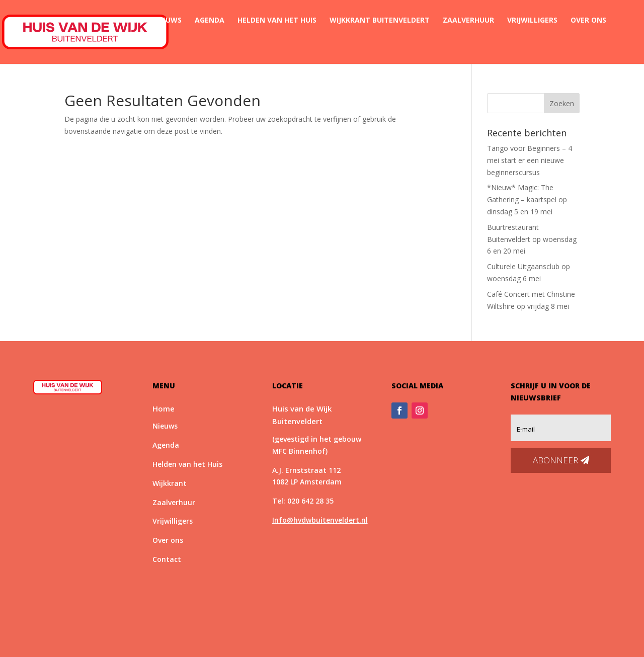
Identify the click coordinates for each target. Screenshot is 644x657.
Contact (137, 44)
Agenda (210, 21)
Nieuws (168, 21)
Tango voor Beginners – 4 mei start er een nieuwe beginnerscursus (530, 160)
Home (130, 21)
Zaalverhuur (468, 21)
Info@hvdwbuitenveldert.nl (320, 520)
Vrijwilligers (532, 21)
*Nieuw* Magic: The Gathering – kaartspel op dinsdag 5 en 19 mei (527, 199)
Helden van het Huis (277, 21)
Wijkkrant (170, 483)
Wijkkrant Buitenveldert (380, 21)
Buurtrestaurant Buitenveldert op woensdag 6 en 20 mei (532, 239)
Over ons (588, 21)
